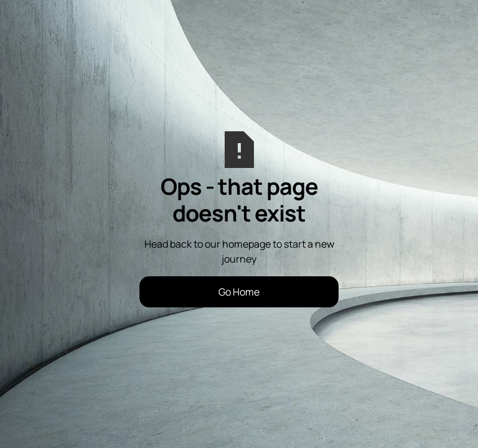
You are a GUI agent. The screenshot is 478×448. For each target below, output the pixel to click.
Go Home (239, 292)
